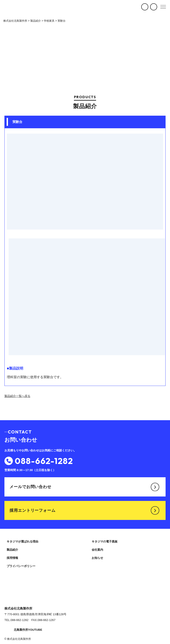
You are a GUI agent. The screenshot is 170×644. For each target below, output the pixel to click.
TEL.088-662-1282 (16, 620)
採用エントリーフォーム (84, 511)
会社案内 (97, 550)
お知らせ (97, 558)
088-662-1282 (39, 461)
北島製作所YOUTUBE (23, 630)
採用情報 (12, 558)
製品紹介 (12, 550)
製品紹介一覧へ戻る (17, 396)
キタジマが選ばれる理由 (22, 541)
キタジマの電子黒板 (105, 541)
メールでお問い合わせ (84, 487)
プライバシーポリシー (21, 566)
